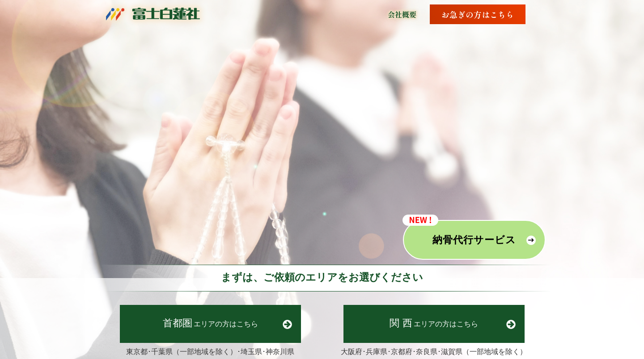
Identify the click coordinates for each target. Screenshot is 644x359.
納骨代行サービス (474, 240)
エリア (210, 323)
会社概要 (402, 14)
